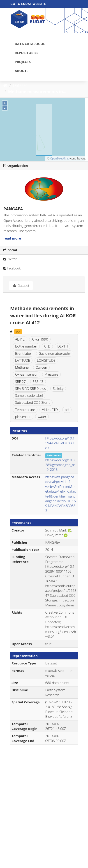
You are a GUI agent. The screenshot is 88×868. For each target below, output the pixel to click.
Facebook (12, 268)
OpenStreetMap (60, 158)
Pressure (51, 374)
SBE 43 (38, 381)
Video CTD (50, 410)
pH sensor (23, 417)
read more (12, 238)
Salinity (58, 388)
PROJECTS (23, 62)
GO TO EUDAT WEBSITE (28, 4)
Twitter (10, 259)
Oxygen (41, 367)
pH (67, 410)
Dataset (20, 85)
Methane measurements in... (37, 92)
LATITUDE (23, 360)
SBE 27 (20, 381)
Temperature (25, 410)
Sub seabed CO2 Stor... (33, 402)
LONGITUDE (46, 360)
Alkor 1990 (40, 339)
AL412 (20, 339)
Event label (23, 353)
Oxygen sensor (26, 374)
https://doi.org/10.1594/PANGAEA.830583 (60, 443)
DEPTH (63, 346)
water (42, 417)
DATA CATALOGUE (30, 44)
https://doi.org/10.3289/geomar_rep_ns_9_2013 (60, 465)
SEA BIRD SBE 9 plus (30, 388)
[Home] (5, 85)
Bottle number (26, 346)
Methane (22, 367)
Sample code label (29, 395)
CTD (47, 346)
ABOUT (22, 71)
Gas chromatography (55, 353)
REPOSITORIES (27, 53)
